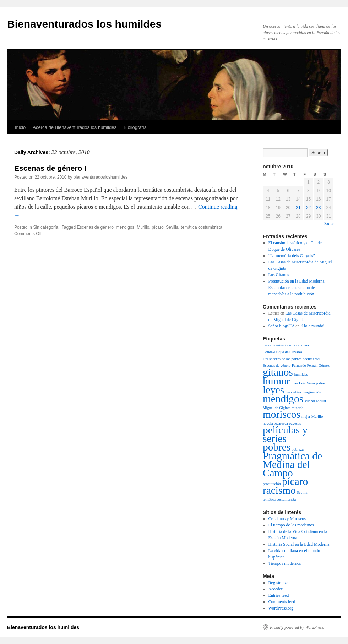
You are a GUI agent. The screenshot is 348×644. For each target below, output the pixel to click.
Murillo (143, 227)
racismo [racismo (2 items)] (279, 490)
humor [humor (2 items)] (276, 381)
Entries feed (279, 595)
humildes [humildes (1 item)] (301, 374)
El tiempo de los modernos (291, 525)
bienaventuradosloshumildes (100, 177)
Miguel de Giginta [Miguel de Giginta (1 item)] (277, 408)
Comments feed (282, 602)
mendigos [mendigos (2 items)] (283, 399)
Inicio (20, 127)
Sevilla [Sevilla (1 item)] (302, 493)
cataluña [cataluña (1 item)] (303, 345)
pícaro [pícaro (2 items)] (295, 481)
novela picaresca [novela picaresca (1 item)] (275, 423)
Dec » (328, 224)
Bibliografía (135, 127)
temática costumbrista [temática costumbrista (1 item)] (279, 499)
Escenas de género (95, 227)
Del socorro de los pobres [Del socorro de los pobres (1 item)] (282, 359)
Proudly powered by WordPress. (297, 627)
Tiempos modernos (285, 563)
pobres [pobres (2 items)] (277, 447)
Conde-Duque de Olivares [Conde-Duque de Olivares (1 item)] (282, 352)
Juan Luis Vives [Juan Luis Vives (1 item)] (303, 383)
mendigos (125, 227)
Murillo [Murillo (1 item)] (317, 417)
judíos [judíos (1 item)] (321, 383)
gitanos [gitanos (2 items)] (278, 372)
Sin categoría (46, 227)
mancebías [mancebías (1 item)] (293, 392)
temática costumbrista (202, 227)
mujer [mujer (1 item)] (306, 417)
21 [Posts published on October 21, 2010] (298, 208)
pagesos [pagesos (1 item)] (295, 423)
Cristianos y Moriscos (287, 519)
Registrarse (278, 583)
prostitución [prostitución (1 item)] (272, 484)
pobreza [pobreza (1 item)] (298, 449)
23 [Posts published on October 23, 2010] (318, 208)
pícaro (157, 227)
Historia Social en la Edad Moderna (299, 544)
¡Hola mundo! (313, 326)
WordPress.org (281, 608)
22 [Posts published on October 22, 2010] (308, 208)
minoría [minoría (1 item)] (297, 408)
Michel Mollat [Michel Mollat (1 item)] (315, 401)
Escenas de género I (50, 168)
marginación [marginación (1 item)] (312, 392)
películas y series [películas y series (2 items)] (285, 434)
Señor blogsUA (282, 326)
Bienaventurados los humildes (84, 24)
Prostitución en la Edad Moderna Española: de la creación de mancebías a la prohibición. (297, 288)
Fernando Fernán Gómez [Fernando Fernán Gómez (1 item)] (311, 365)
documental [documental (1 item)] (311, 359)
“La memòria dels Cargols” (292, 256)
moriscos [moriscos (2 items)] (282, 414)
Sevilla (172, 227)
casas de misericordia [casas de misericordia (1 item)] (279, 345)
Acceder (276, 589)
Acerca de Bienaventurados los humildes (75, 127)
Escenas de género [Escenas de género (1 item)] (277, 365)
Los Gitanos (279, 275)
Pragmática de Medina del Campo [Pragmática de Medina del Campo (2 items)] (292, 464)
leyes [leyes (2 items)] (273, 390)
